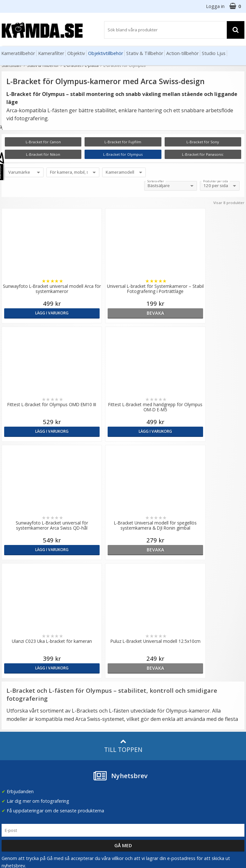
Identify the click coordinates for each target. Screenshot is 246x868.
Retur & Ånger (16, 747)
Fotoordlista (138, 678)
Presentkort (13, 766)
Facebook (197, 744)
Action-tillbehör (182, 53)
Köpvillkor (11, 737)
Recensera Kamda (82, 688)
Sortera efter (156, 181)
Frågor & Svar (15, 728)
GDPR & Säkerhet (82, 697)
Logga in (215, 6)
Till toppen (123, 509)
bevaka (92, 313)
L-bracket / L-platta (81, 65)
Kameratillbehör (18, 53)
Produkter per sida (216, 181)
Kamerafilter (51, 53)
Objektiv (76, 53)
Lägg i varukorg (31, 313)
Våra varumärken (81, 678)
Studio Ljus (214, 53)
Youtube (195, 754)
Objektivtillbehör (106, 53)
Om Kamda (75, 669)
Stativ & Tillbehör (145, 53)
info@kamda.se (18, 666)
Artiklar (132, 669)
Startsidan (11, 65)
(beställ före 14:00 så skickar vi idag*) (208, 697)
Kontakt (9, 756)
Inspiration (136, 688)
